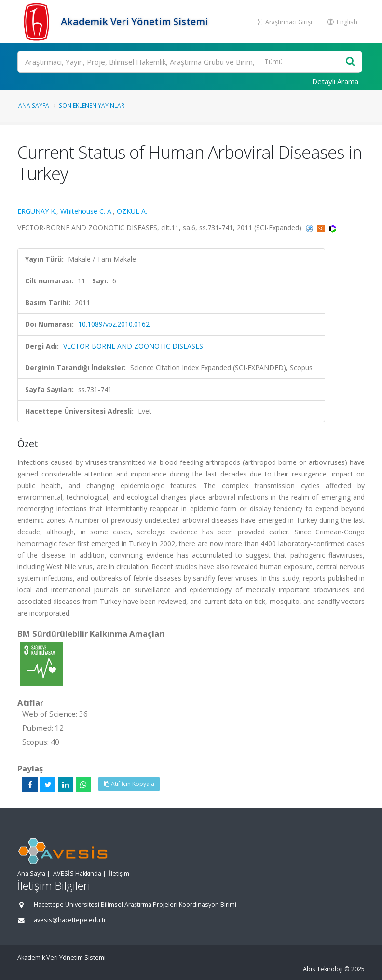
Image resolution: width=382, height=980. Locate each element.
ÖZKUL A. (132, 211)
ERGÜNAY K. (37, 211)
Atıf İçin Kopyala (129, 784)
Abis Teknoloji (323, 969)
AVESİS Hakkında (77, 874)
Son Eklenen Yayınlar (92, 105)
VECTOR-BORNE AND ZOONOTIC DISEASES (133, 346)
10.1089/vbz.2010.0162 (114, 324)
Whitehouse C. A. (87, 211)
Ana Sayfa (34, 105)
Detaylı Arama (335, 81)
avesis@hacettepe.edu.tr (70, 920)
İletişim (119, 874)
